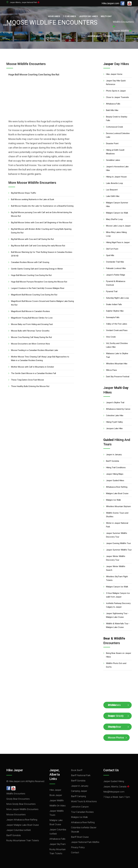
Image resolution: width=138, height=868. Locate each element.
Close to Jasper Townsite (117, 97)
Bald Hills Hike (112, 110)
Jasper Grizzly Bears (116, 716)
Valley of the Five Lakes (117, 324)
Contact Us (111, 770)
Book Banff (77, 770)
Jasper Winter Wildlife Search (116, 568)
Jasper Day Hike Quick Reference (116, 82)
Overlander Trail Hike (115, 262)
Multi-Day (106, 16)
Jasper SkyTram (58, 844)
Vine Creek (111, 337)
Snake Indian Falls (114, 304)
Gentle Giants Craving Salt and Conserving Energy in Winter (37, 269)
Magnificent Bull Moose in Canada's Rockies (30, 311)
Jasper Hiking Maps (115, 474)
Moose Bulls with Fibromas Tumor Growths (30, 331)
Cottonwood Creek (114, 127)
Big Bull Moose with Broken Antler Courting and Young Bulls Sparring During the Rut (41, 231)
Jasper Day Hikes (88, 16)
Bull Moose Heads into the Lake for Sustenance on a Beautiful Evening (42, 206)
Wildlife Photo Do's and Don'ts (116, 665)
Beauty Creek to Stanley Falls (117, 119)
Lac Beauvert (112, 190)
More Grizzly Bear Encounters (21, 804)
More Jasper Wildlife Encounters (22, 809)
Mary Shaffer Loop (114, 219)
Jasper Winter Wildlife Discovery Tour (116, 558)
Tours (108, 36)
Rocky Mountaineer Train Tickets (23, 840)
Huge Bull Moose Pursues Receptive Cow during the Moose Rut (39, 282)
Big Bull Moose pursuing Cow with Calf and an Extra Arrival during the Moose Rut (42, 214)
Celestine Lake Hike (115, 415)
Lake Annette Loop (114, 183)
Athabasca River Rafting (117, 487)
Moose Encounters (16, 814)
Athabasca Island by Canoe (118, 409)
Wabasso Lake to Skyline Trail (117, 355)
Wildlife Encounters (114, 705)
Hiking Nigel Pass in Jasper (118, 242)
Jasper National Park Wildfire (85, 842)
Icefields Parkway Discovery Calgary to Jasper (118, 605)
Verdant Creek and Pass (117, 330)
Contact (75, 852)
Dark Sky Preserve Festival (118, 377)
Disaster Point (112, 143)
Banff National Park (81, 775)
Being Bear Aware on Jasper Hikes (119, 655)
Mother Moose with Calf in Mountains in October (33, 367)
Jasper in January (114, 455)
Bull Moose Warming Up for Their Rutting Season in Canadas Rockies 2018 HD (42, 254)
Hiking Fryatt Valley (114, 422)
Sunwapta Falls (113, 317)
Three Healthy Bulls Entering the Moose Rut (30, 386)
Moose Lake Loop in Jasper (118, 226)
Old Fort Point (112, 249)
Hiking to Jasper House (116, 177)
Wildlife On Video (58, 806)
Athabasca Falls (113, 104)
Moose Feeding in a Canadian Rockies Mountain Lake (35, 350)
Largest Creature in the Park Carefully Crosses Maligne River (38, 288)
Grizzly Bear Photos (115, 727)
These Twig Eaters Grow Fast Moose (27, 380)
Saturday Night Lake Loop (117, 298)
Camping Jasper (79, 791)
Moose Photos (116, 738)
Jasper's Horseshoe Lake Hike (117, 168)
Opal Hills (110, 255)
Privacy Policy (78, 847)
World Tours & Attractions (84, 801)
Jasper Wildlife (57, 800)
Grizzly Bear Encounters (18, 799)
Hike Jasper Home (114, 74)
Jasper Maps (95, 36)
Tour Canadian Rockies (82, 812)
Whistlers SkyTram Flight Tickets (117, 578)
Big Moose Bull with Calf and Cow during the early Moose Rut (38, 246)
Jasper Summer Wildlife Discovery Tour (117, 535)
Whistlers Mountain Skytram (118, 506)
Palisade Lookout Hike (116, 268)
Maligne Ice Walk (113, 500)
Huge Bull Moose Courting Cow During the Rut (31, 275)
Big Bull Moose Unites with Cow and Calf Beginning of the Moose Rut (42, 223)
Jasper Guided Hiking (114, 781)
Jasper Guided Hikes (115, 480)
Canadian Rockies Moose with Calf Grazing (30, 262)
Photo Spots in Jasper (116, 91)
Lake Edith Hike (113, 196)
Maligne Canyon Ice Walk (117, 213)
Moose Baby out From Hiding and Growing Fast (32, 324)
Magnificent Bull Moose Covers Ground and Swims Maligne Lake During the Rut (42, 303)
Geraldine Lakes (113, 160)
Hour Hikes (54, 16)
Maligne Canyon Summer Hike (117, 205)
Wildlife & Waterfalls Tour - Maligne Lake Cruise (118, 625)
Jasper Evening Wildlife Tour (118, 543)
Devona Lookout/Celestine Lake (118, 135)
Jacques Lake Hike (114, 428)
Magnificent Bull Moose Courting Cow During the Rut (34, 295)
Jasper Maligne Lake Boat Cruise (23, 825)
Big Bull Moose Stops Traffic (24, 193)
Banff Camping (78, 796)
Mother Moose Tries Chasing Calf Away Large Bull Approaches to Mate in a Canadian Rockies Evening (40, 359)
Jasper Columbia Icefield (18, 830)
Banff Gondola (113, 461)
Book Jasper (56, 795)
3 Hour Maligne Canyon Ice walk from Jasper (118, 595)
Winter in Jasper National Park (117, 525)
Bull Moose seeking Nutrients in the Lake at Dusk (33, 199)
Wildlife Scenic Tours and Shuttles (117, 515)
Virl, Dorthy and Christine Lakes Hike (117, 345)
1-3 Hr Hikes (70, 16)
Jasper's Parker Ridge (116, 275)
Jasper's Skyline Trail (115, 403)
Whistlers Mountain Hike (117, 364)
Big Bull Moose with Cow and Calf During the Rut (32, 239)
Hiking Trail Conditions (116, 468)
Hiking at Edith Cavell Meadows (115, 152)
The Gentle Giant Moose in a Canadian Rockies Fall (33, 373)
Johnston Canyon (80, 807)
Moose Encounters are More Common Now (30, 344)
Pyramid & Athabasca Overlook (116, 283)
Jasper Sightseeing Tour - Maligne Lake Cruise (117, 615)
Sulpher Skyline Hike (115, 311)
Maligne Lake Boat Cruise (117, 493)
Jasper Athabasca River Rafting (22, 820)
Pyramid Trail (112, 291)
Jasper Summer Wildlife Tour (119, 550)
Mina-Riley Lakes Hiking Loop (116, 234)
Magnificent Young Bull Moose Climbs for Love (32, 318)
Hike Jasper (15, 770)
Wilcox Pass (111, 370)
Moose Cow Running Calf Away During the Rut (31, 337)
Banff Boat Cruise (80, 837)
